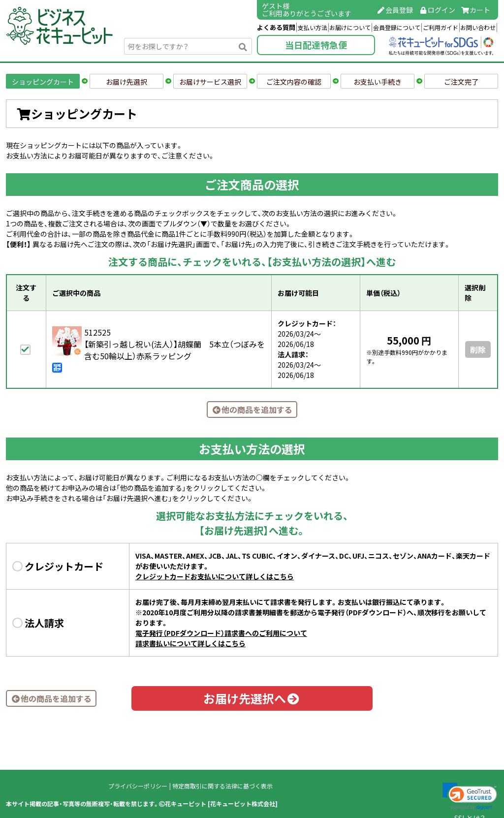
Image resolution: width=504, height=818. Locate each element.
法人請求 (44, 623)
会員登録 (395, 10)
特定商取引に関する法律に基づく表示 (222, 786)
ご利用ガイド (441, 28)
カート (476, 10)
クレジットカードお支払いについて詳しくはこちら (215, 576)
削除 (478, 349)
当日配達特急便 (316, 45)
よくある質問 (276, 27)
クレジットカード (64, 566)
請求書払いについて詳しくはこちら (190, 643)
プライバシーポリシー (138, 786)
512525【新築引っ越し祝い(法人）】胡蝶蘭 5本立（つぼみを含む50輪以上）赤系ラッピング (174, 344)
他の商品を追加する (252, 409)
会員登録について (397, 28)
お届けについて (350, 28)
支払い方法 (313, 28)
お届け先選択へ (252, 698)
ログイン (437, 10)
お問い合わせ (478, 28)
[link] (470, 796)
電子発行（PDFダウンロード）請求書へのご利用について (221, 633)
